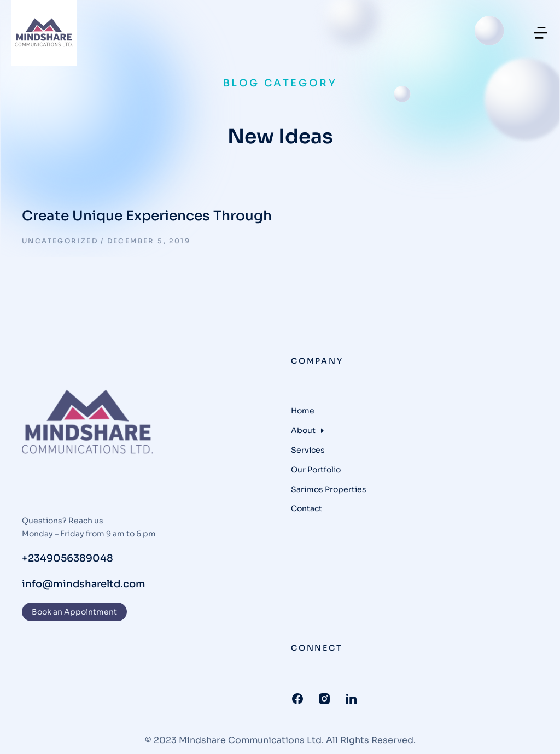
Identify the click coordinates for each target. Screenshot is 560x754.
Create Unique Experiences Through (147, 216)
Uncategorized (60, 241)
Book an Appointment (74, 612)
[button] (540, 33)
